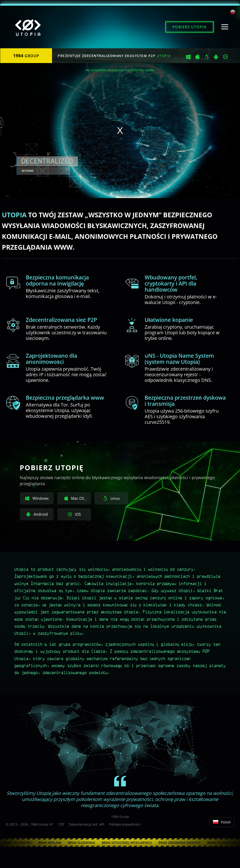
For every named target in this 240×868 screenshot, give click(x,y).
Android (37, 515)
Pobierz (189, 27)
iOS (74, 515)
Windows (37, 499)
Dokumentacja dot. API (87, 824)
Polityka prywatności (125, 824)
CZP (61, 824)
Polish (222, 822)
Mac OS (74, 498)
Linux (111, 499)
